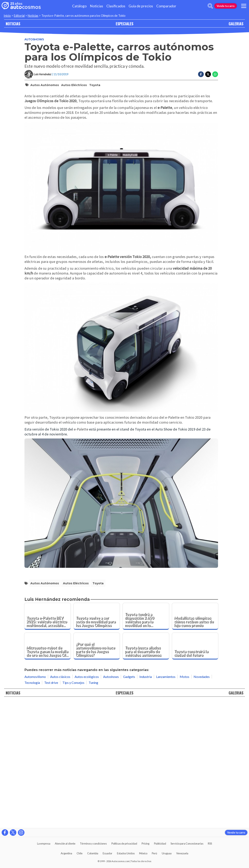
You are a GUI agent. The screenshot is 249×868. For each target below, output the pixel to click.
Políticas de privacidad (124, 844)
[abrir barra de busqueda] (210, 6)
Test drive (51, 808)
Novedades (202, 802)
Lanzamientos (166, 802)
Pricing (145, 844)
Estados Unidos (126, 853)
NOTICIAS (13, 24)
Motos (185, 802)
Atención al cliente (65, 844)
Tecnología (32, 808)
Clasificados (116, 6)
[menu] (244, 6)
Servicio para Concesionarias (187, 844)
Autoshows (34, 56)
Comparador (166, 6)
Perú (154, 853)
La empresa (44, 844)
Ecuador (107, 853)
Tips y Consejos (73, 808)
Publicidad (160, 844)
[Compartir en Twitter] (208, 91)
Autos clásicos (60, 802)
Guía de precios (141, 6)
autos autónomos (45, 102)
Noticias (96, 6)
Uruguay (167, 853)
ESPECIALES (124, 24)
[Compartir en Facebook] (201, 91)
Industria (146, 802)
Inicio (7, 16)
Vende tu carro (226, 6)
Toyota (95, 102)
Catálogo (79, 6)
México (143, 853)
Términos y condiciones (93, 844)
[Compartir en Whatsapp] (215, 91)
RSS (210, 844)
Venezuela (182, 853)
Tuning (93, 808)
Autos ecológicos (87, 802)
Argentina (66, 853)
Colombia (93, 853)
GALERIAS (236, 24)
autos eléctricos (74, 102)
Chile (80, 853)
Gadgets (129, 802)
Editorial (19, 16)
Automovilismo (35, 802)
